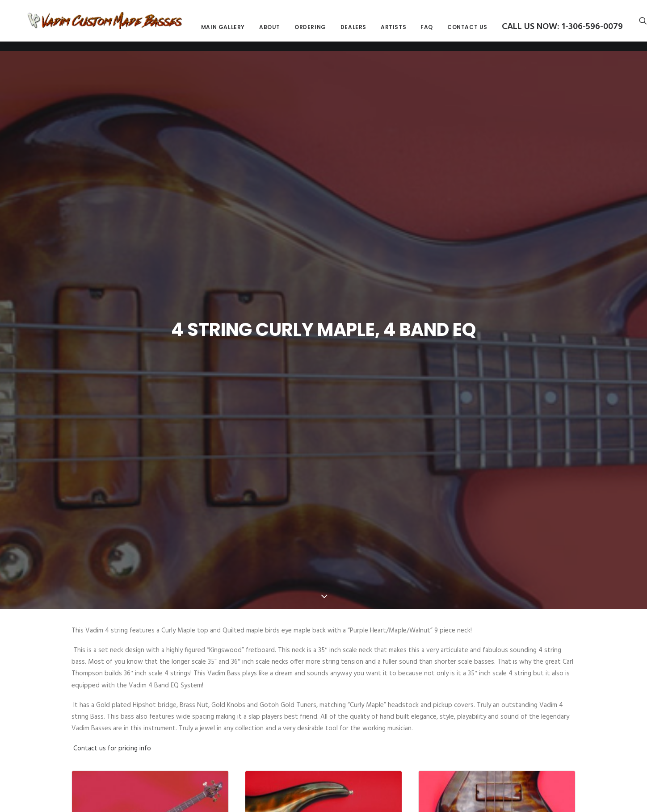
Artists (459, 32)
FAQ (492, 32)
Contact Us (533, 32)
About (335, 32)
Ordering (376, 32)
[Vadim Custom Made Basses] (138, 25)
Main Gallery (288, 32)
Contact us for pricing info (112, 688)
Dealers (419, 32)
